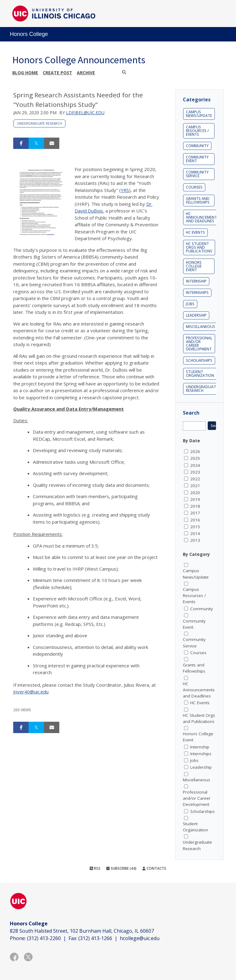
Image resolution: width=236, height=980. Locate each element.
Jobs (190, 304)
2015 (195, 527)
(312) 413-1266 (95, 938)
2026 (195, 451)
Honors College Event (194, 266)
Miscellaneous (201, 327)
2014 (195, 533)
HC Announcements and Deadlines (203, 217)
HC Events (195, 232)
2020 (195, 493)
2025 (195, 458)
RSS (95, 868)
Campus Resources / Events (197, 131)
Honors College (29, 34)
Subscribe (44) (121, 868)
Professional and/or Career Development (199, 344)
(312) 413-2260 (44, 938)
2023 (195, 472)
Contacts (154, 868)
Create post (57, 73)
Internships (197, 293)
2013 (195, 540)
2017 (195, 513)
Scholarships (199, 360)
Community (197, 146)
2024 (195, 465)
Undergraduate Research (39, 123)
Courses (194, 187)
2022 (195, 479)
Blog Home (25, 73)
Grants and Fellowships (198, 200)
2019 (195, 499)
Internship (196, 281)
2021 (195, 486)
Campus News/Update (199, 114)
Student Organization (200, 374)
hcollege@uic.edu (140, 938)
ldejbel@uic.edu (85, 113)
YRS (125, 190)
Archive (86, 73)
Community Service (197, 174)
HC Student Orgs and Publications (199, 247)
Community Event (197, 159)
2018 (195, 506)
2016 (195, 520)
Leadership (196, 315)
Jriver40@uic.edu (31, 692)
